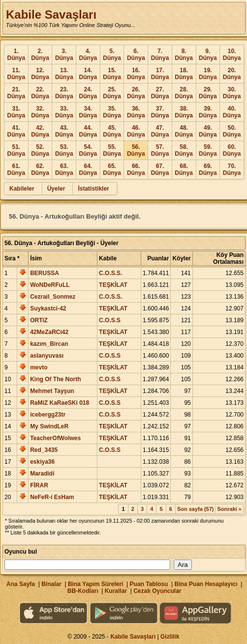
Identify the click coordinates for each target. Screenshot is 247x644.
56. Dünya (136, 150)
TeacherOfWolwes (55, 438)
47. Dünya (160, 131)
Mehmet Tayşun (52, 391)
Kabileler (22, 189)
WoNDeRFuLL (50, 285)
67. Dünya (160, 169)
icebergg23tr (48, 415)
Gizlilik (170, 637)
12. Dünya (40, 74)
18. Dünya (184, 74)
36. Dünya (136, 112)
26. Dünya (136, 93)
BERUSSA (45, 273)
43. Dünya (64, 131)
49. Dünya (208, 131)
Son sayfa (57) (196, 509)
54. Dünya (88, 150)
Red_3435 (44, 450)
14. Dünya (88, 74)
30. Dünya (232, 93)
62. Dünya (40, 169)
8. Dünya (184, 55)
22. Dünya (40, 93)
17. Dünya (160, 74)
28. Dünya (184, 93)
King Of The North (55, 379)
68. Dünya (184, 169)
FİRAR (39, 485)
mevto (39, 367)
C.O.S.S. (110, 273)
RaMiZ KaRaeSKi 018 (60, 403)
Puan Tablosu (149, 584)
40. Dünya (232, 112)
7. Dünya (160, 55)
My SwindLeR (49, 426)
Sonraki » (229, 509)
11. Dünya (16, 74)
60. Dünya (232, 150)
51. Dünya (16, 150)
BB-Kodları (83, 591)
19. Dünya (208, 74)
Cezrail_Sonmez (53, 297)
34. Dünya (88, 112)
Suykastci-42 (48, 308)
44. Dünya (88, 131)
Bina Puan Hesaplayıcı (206, 584)
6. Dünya (136, 55)
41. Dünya (16, 131)
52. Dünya (40, 150)
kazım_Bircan (49, 344)
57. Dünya (160, 150)
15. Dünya (112, 74)
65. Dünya (112, 169)
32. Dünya (40, 112)
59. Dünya (208, 150)
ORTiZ (39, 320)
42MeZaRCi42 (49, 332)
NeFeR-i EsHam (52, 497)
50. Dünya (232, 131)
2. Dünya (40, 55)
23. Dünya (64, 93)
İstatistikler (93, 189)
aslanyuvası (47, 356)
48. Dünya (184, 131)
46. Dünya (136, 131)
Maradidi (42, 474)
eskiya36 (42, 462)
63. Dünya (64, 169)
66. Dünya (136, 169)
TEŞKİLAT (113, 285)
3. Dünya (64, 55)
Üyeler (56, 189)
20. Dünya (232, 74)
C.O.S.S (110, 320)
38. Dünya (184, 112)
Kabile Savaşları (51, 14)
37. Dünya (160, 112)
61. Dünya (16, 169)
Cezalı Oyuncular (157, 591)
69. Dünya (208, 169)
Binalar (51, 584)
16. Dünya (136, 74)
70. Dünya (232, 169)
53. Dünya (64, 150)
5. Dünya (112, 55)
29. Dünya (208, 93)
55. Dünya (112, 150)
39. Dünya (208, 112)
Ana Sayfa (21, 584)
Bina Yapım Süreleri (96, 584)
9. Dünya (208, 55)
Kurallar (116, 591)
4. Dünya (88, 55)
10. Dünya (232, 55)
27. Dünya (160, 93)
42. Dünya (40, 131)
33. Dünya (64, 112)
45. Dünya (112, 131)
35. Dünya (112, 112)
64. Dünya (88, 169)
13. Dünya (64, 74)
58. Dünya (184, 150)
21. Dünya (16, 93)
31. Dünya (16, 112)
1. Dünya (16, 55)
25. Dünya (112, 93)
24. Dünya (88, 93)
